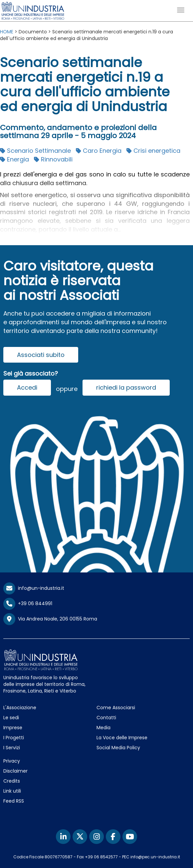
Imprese (13, 728)
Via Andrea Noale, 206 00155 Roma (50, 619)
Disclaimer (15, 771)
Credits (12, 781)
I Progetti (14, 738)
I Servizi (12, 748)
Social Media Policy (118, 748)
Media (103, 728)
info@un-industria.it (34, 588)
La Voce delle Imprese (122, 738)
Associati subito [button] (41, 355)
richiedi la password (126, 387)
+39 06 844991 (28, 603)
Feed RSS (14, 801)
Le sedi (11, 718)
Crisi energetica (153, 151)
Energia (14, 159)
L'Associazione (20, 708)
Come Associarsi (116, 708)
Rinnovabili (53, 159)
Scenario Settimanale (35, 151)
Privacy (12, 761)
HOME (7, 32)
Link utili (12, 791)
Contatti (106, 718)
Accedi (27, 387)
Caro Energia (99, 151)
